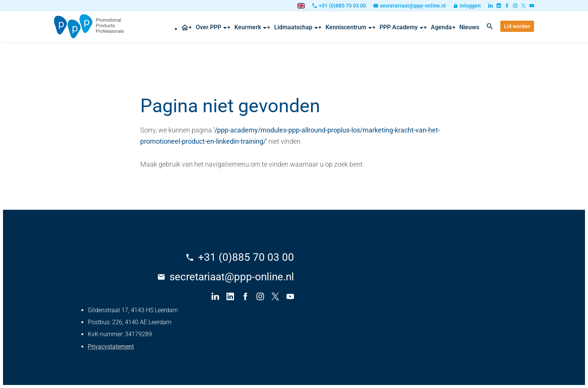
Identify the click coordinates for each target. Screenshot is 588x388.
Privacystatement (111, 347)
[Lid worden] (517, 26)
